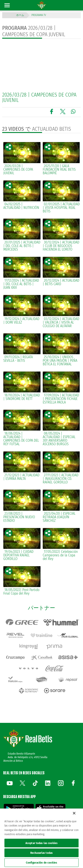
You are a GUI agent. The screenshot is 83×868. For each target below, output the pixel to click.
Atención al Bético (13, 761)
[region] (41, 838)
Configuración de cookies (41, 863)
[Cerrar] (74, 813)
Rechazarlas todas (41, 853)
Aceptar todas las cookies (41, 843)
